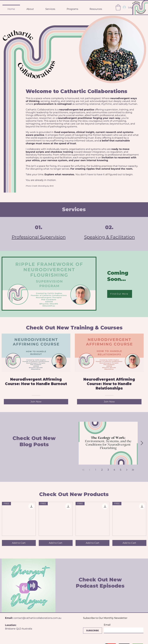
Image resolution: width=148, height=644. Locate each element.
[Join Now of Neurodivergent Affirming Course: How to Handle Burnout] (36, 402)
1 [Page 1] (96, 470)
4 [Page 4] (114, 470)
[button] (118, 7)
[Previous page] (89, 470)
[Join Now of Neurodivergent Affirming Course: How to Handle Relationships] (109, 402)
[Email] (123, 630)
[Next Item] (142, 443)
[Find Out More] (120, 294)
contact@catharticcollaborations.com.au (37, 618)
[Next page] (127, 470)
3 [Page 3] (108, 470)
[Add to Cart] (19, 543)
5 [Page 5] (121, 470)
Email (107, 625)
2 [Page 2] (102, 470)
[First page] (83, 470)
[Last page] (133, 470)
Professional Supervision (39, 237)
